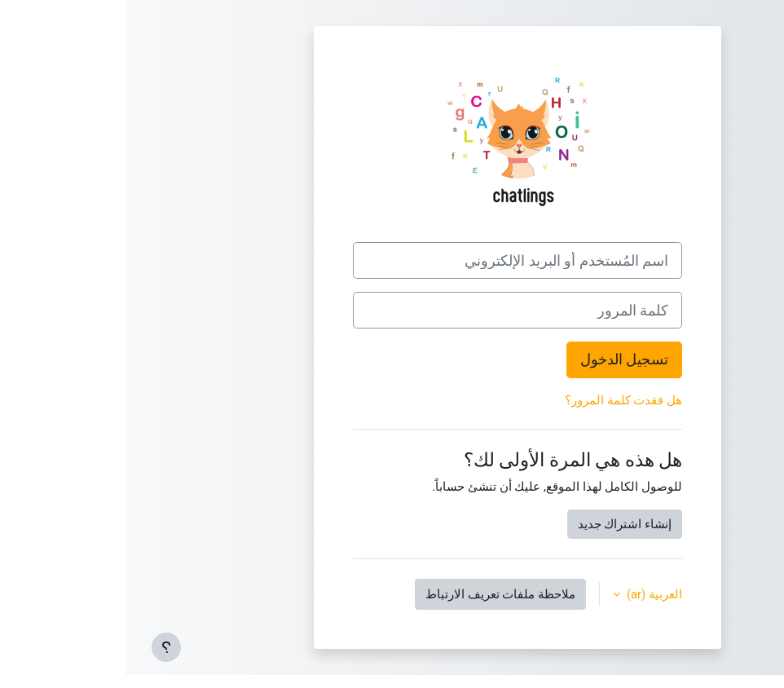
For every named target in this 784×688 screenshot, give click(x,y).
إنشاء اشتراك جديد (499, 524)
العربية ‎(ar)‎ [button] (527, 594)
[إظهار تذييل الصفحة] (41, 647)
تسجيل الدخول (499, 359)
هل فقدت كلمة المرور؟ (498, 400)
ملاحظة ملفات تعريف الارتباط (375, 594)
